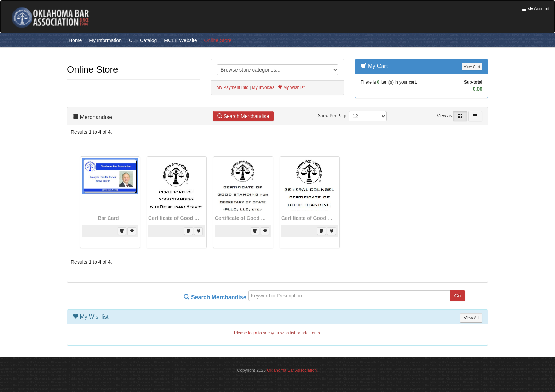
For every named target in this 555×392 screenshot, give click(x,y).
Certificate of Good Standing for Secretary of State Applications (241, 218)
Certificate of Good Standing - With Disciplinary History (175, 218)
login (253, 333)
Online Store (218, 40)
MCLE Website (180, 40)
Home (75, 40)
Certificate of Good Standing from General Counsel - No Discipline (308, 218)
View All (471, 318)
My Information (105, 40)
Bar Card (108, 218)
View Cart (472, 67)
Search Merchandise (243, 116)
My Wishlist (291, 87)
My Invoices (263, 87)
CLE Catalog (143, 40)
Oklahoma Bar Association (292, 370)
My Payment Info (233, 87)
